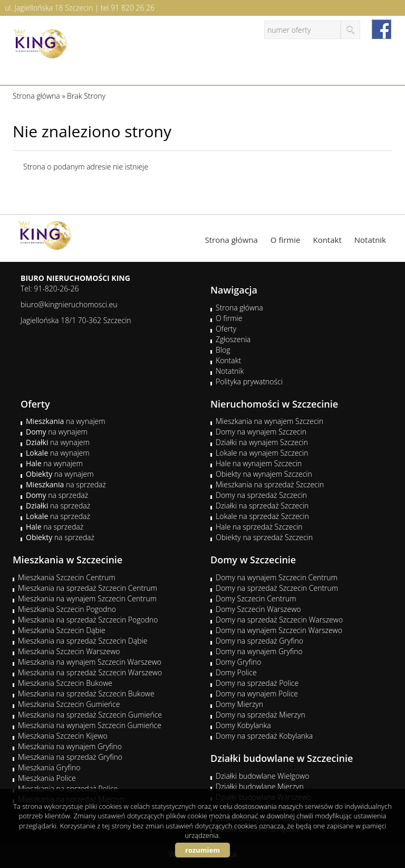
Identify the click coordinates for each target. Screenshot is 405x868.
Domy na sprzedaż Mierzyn (261, 715)
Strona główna (232, 240)
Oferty (226, 329)
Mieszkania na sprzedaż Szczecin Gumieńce (90, 715)
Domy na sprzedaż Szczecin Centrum (277, 588)
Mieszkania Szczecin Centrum (67, 577)
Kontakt (327, 240)
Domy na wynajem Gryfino (259, 651)
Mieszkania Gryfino (49, 767)
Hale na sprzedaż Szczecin (259, 527)
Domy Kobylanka (243, 725)
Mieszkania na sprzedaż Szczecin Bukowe (86, 694)
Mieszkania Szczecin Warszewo (69, 651)
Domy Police (236, 672)
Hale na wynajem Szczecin (259, 463)
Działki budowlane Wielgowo (262, 776)
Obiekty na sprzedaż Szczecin (264, 537)
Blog (223, 350)
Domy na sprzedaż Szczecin (261, 495)
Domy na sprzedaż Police (257, 683)
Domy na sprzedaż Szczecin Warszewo (279, 620)
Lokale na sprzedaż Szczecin (262, 516)
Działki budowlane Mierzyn (260, 786)
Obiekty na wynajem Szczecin (264, 474)
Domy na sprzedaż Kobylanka (264, 736)
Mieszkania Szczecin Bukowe (65, 683)
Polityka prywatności (249, 381)
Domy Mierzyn (239, 704)
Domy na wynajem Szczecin (261, 432)
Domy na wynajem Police (257, 694)
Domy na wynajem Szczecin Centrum (277, 577)
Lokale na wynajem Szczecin (262, 453)
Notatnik (370, 240)
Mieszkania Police (47, 778)
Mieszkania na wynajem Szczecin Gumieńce (90, 725)
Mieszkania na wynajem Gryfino (70, 746)
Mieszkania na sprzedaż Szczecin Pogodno (88, 620)
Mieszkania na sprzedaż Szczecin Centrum (88, 588)
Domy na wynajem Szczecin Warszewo (279, 630)
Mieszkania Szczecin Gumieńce (69, 704)
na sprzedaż (66, 484)
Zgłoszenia (233, 339)
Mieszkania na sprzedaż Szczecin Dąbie (83, 641)
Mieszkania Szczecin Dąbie (62, 630)
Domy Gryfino (238, 662)
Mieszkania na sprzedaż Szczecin (270, 484)
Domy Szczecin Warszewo (258, 609)
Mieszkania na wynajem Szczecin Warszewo (90, 662)
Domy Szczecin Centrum (256, 598)
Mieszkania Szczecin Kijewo (63, 736)
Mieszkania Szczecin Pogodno (67, 609)
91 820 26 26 (133, 8)
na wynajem (66, 421)
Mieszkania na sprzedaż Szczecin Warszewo (90, 672)
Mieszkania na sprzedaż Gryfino (70, 757)
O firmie (286, 240)
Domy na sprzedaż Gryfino (259, 641)
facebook (382, 29)
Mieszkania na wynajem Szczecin (269, 421)
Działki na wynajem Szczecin (262, 442)
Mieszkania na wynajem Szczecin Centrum (87, 598)
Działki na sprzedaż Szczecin (262, 506)
